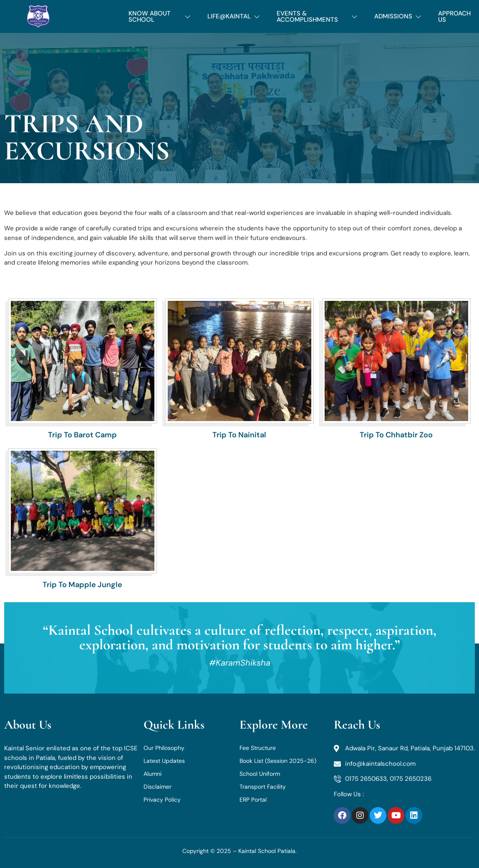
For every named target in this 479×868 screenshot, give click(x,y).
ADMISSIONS (398, 16)
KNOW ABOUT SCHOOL (159, 16)
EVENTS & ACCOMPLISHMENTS (317, 16)
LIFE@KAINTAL (234, 16)
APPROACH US (454, 16)
